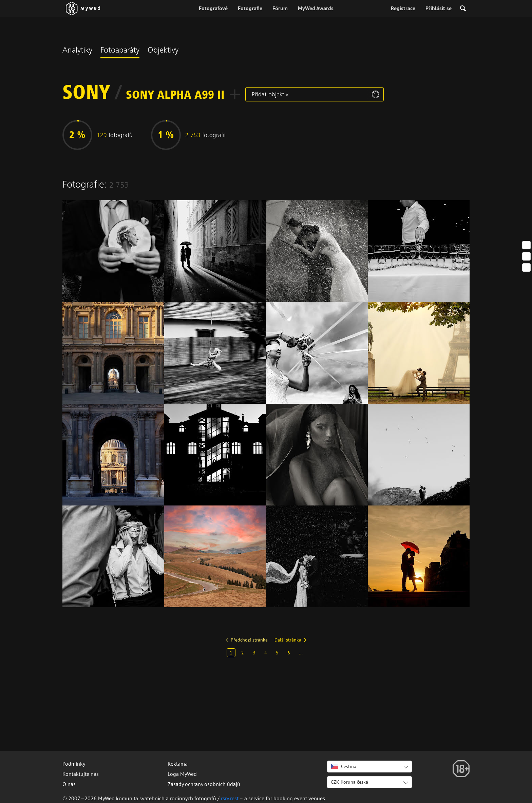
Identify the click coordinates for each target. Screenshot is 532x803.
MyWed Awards (316, 8)
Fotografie (250, 8)
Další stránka (288, 640)
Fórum (280, 8)
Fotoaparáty (120, 51)
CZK (349, 782)
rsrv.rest (230, 798)
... (301, 653)
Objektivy (163, 51)
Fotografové (213, 8)
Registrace (403, 8)
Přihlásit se (439, 8)
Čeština (344, 766)
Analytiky (77, 51)
